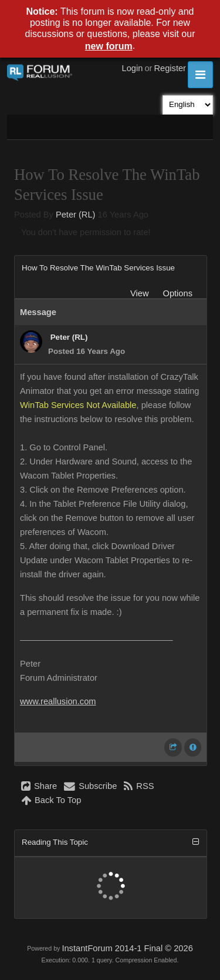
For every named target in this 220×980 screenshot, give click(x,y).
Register (170, 68)
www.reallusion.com (58, 701)
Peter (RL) (76, 215)
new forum (109, 46)
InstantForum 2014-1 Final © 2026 (127, 948)
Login (133, 68)
